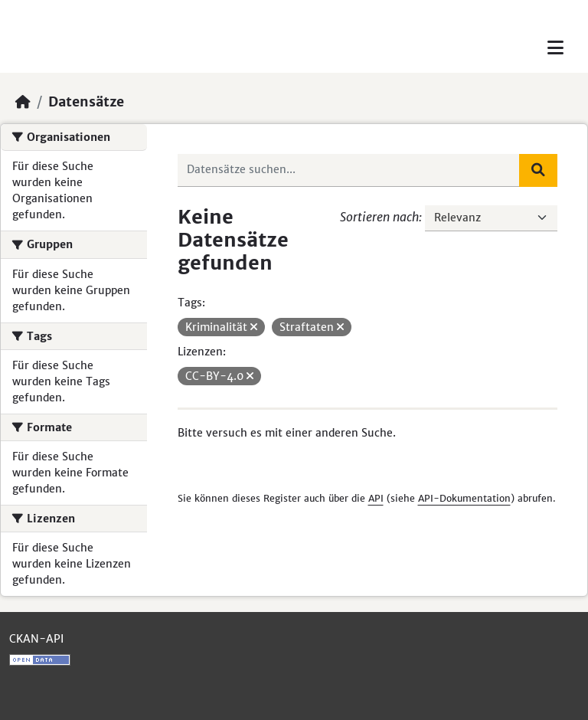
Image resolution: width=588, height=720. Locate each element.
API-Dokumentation (464, 498)
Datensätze (86, 102)
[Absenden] (538, 170)
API (376, 498)
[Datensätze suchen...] (349, 170)
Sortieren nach (379, 217)
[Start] (23, 102)
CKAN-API (36, 639)
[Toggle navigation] (555, 48)
